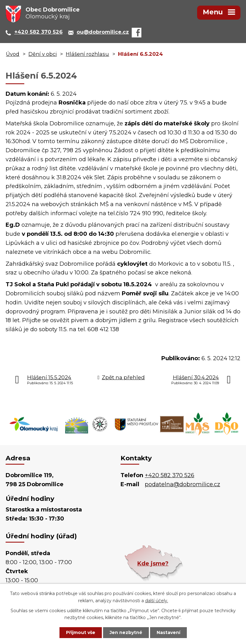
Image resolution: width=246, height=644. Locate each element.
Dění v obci (43, 54)
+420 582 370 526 (170, 475)
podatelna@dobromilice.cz (182, 484)
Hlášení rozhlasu (87, 54)
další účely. (157, 601)
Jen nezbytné (126, 632)
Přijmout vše (81, 632)
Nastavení (168, 632)
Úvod (13, 54)
